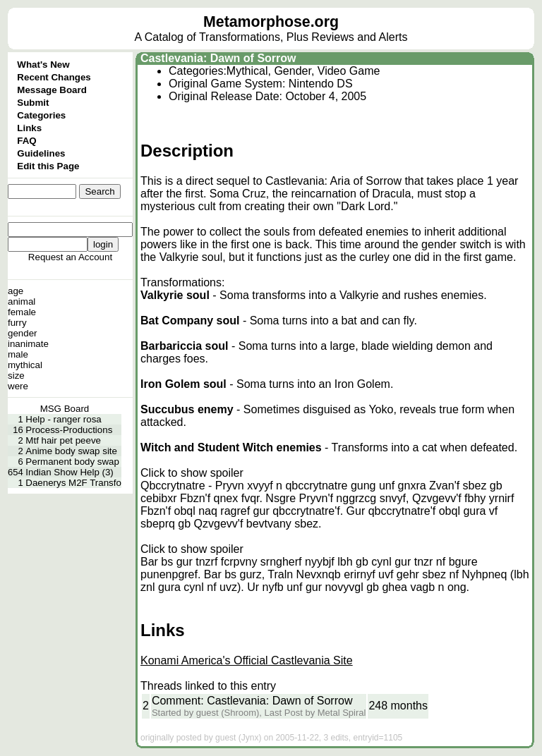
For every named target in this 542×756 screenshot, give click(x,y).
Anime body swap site (71, 451)
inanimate (28, 344)
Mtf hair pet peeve (63, 440)
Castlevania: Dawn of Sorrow (218, 58)
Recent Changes (54, 77)
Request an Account (70, 257)
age (16, 291)
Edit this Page (48, 166)
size (16, 376)
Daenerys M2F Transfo (73, 483)
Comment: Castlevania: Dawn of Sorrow (252, 701)
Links (29, 128)
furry (17, 323)
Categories (41, 115)
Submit (33, 103)
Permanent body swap (72, 462)
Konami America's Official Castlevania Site (247, 660)
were (18, 386)
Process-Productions (69, 430)
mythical (25, 365)
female (22, 312)
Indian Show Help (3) (69, 472)
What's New (43, 65)
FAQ (26, 141)
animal (22, 301)
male (18, 354)
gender (23, 333)
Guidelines (41, 153)
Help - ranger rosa (63, 419)
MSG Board (65, 409)
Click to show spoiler (192, 473)
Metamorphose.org (271, 22)
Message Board (52, 90)
